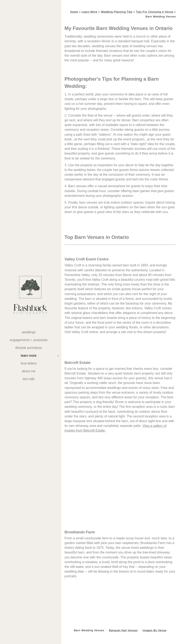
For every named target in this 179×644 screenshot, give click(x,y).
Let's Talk (29, 379)
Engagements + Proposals (29, 340)
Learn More (29, 356)
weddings (29, 332)
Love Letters (29, 363)
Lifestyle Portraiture (29, 348)
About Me (29, 371)
